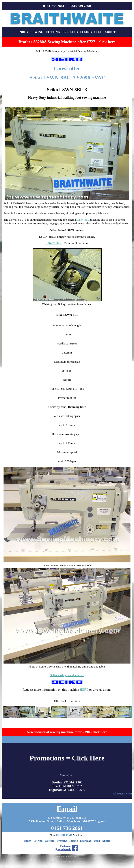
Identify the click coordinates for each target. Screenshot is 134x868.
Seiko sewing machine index (67, 675)
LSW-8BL (83, 220)
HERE (84, 690)
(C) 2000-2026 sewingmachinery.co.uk (67, 862)
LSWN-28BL (54, 243)
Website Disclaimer (67, 856)
